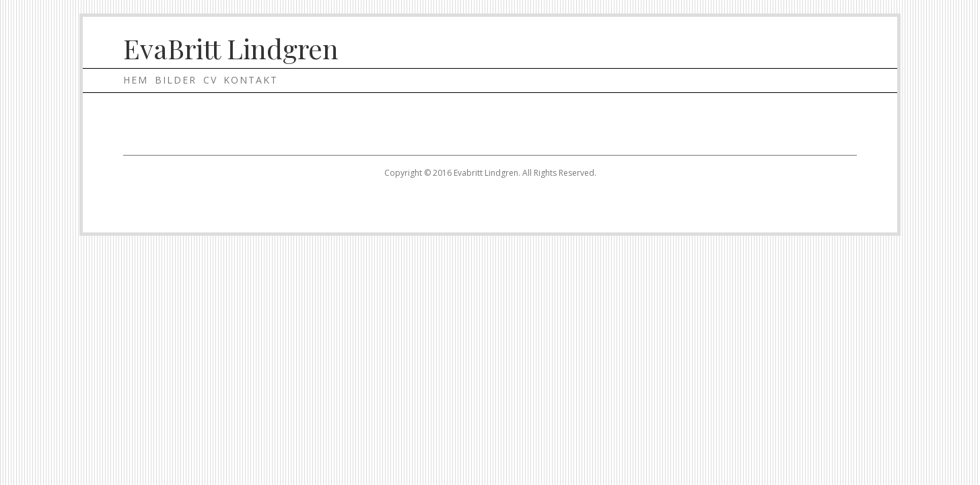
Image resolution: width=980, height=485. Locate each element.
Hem (136, 80)
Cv (210, 80)
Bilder (176, 80)
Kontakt (251, 80)
